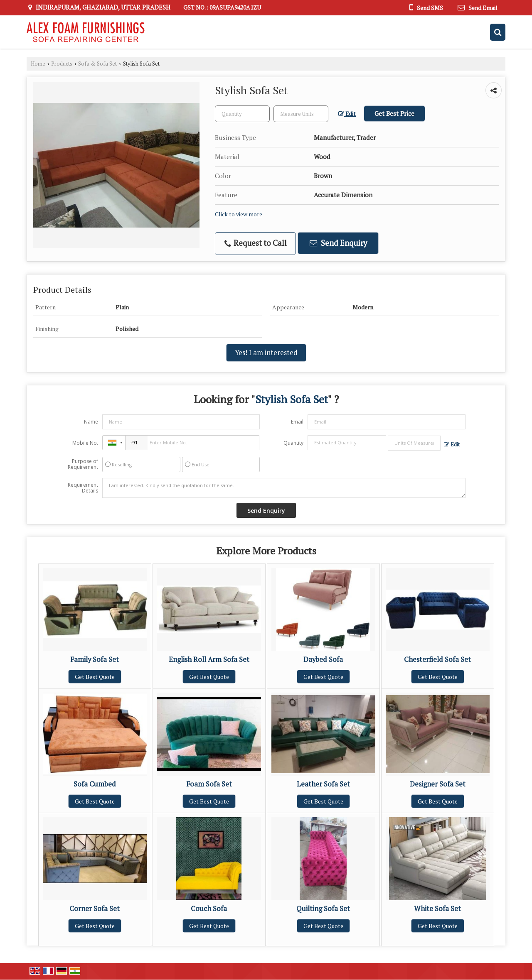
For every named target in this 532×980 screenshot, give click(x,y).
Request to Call (256, 243)
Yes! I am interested (266, 353)
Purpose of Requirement (83, 464)
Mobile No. (85, 443)
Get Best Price (394, 113)
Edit (347, 114)
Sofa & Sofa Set (97, 64)
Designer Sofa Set (438, 784)
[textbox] (301, 114)
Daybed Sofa (323, 659)
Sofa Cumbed (95, 784)
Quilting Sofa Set (323, 909)
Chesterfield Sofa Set (437, 659)
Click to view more (239, 214)
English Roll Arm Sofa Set (209, 659)
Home (38, 64)
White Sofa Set (437, 909)
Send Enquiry (338, 243)
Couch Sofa (209, 909)
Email (297, 422)
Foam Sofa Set (209, 784)
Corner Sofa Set (95, 909)
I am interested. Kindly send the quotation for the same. (284, 488)
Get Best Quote (95, 677)
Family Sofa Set (95, 659)
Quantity (293, 443)
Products (62, 64)
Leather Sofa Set (323, 784)
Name (91, 422)
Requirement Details (83, 488)
